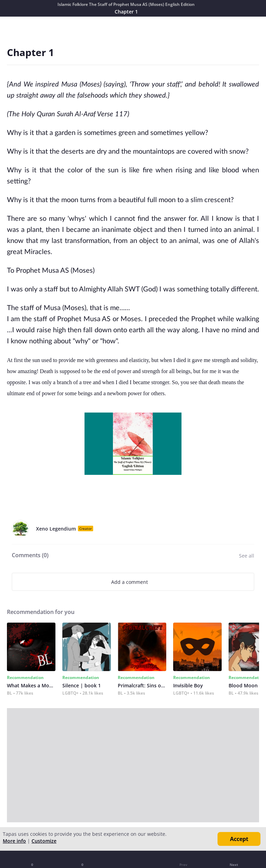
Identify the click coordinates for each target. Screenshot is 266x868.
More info (14, 841)
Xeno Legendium (56, 529)
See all (247, 556)
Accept (239, 839)
